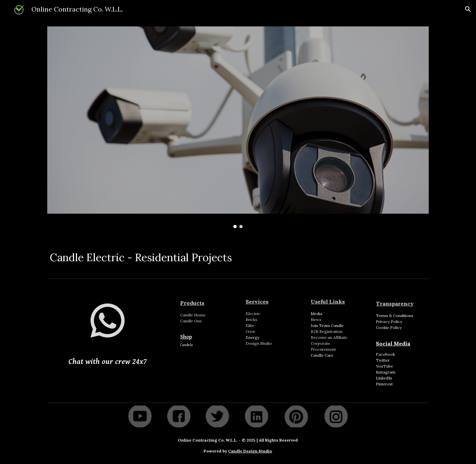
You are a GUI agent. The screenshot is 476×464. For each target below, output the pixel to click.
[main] (238, 256)
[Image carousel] (238, 127)
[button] (468, 9)
